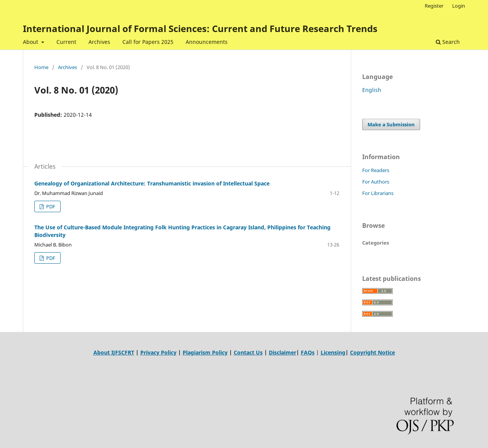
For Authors (376, 182)
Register (434, 6)
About (31, 42)
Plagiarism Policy (205, 352)
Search (448, 42)
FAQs (308, 352)
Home (41, 67)
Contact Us (248, 352)
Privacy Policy (158, 352)
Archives (99, 42)
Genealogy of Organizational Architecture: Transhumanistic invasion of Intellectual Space (152, 183)
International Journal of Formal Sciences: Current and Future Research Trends (200, 28)
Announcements (207, 42)
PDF (50, 206)
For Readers (376, 170)
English (372, 90)
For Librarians (378, 193)
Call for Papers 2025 (148, 42)
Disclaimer (283, 352)
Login (459, 6)
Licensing (333, 352)
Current (66, 42)
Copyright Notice (372, 352)
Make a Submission (391, 124)
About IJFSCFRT (114, 352)
